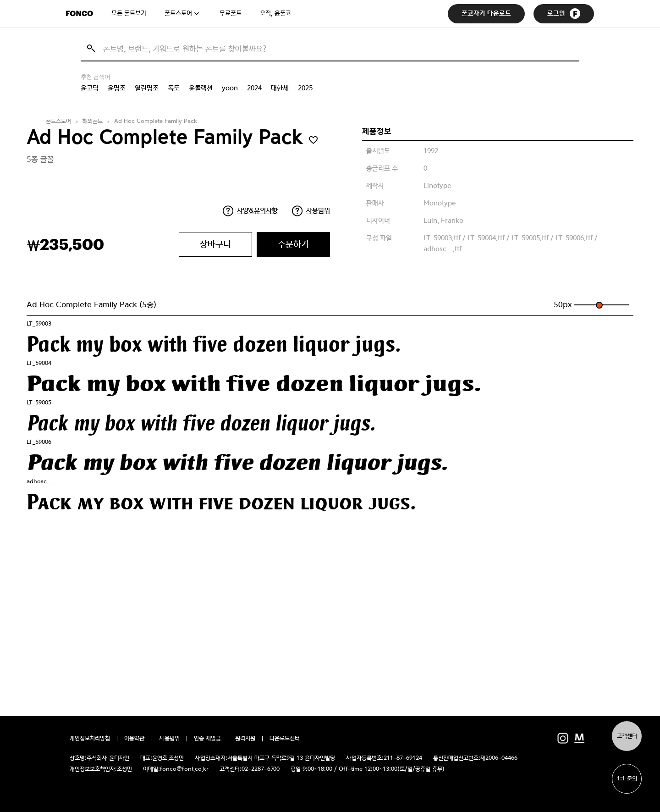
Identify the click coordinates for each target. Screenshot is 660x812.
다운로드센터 (285, 739)
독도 (174, 88)
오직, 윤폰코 (275, 13)
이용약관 (135, 739)
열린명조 (147, 88)
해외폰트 (93, 121)
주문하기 (293, 244)
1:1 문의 (627, 779)
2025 (305, 88)
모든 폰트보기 (129, 13)
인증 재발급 (207, 739)
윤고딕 (90, 88)
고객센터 (627, 736)
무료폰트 (231, 13)
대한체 (280, 88)
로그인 (564, 14)
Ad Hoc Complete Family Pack (156, 121)
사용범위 (318, 210)
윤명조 (117, 88)
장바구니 (215, 244)
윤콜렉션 (201, 88)
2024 (254, 88)
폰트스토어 (178, 13)
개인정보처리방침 (90, 739)
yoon (230, 88)
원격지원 (245, 739)
